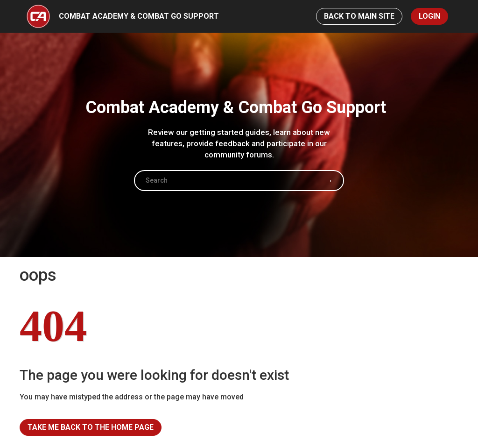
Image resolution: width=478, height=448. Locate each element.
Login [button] (429, 16)
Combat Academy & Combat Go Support (139, 16)
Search (329, 180)
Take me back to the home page (91, 427)
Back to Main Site (359, 16)
